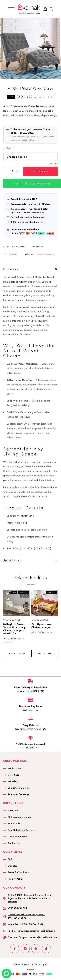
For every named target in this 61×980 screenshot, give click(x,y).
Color (7, 148)
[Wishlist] (14, 247)
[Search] (51, 9)
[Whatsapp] (36, 949)
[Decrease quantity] (6, 171)
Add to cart (41, 171)
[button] (25, 184)
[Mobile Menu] (11, 9)
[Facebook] (15, 949)
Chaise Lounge (45, 254)
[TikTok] (46, 949)
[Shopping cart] (45, 10)
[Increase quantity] (19, 171)
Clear (55, 164)
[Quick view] (8, 599)
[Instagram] (25, 949)
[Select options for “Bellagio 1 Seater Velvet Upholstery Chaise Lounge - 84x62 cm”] (17, 653)
